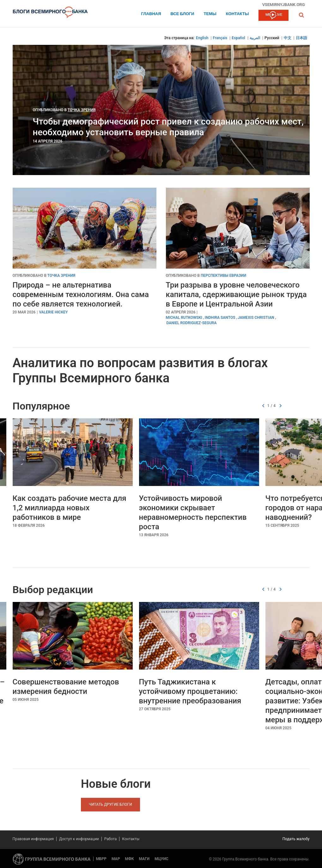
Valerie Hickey (53, 312)
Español (238, 38)
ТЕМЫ (210, 14)
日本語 (301, 38)
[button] (301, 15)
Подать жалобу (296, 839)
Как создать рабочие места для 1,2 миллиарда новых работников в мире (70, 508)
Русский (272, 38)
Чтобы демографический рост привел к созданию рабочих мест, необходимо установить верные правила (168, 127)
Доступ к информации (79, 839)
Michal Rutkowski (184, 318)
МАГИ (144, 859)
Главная (151, 14)
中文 (288, 38)
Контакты (237, 14)
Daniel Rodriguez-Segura (192, 323)
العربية (255, 38)
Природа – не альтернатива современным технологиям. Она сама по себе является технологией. (81, 294)
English (202, 38)
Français (220, 38)
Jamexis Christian (256, 318)
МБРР (101, 859)
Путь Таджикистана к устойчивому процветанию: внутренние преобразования (190, 691)
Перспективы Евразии (223, 276)
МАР (116, 859)
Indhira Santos (220, 318)
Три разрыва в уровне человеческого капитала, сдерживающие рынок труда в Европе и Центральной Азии (236, 294)
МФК (129, 859)
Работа (111, 839)
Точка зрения (82, 110)
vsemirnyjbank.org (284, 4)
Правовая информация (33, 839)
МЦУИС (161, 859)
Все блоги (182, 14)
